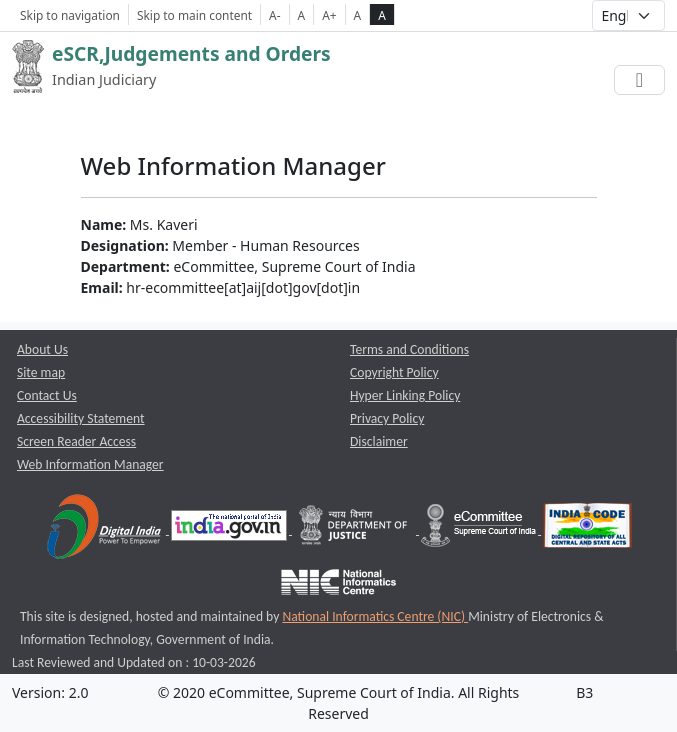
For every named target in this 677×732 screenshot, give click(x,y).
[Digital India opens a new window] (105, 529)
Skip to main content (194, 15)
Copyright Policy (394, 372)
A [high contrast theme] (382, 15)
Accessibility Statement (81, 418)
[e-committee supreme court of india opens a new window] (480, 529)
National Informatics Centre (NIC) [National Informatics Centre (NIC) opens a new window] (375, 616)
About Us (42, 349)
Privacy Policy (387, 418)
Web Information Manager (90, 464)
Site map (41, 372)
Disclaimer (379, 441)
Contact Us (47, 395)
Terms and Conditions (409, 349)
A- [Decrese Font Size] (274, 15)
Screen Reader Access (76, 441)
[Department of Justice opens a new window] (355, 529)
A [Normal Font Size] (302, 15)
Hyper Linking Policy (405, 395)
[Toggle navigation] (639, 80)
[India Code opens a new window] (587, 529)
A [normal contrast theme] (358, 15)
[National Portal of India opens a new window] (230, 529)
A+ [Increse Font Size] (329, 15)
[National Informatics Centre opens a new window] (338, 585)
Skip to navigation (70, 15)
